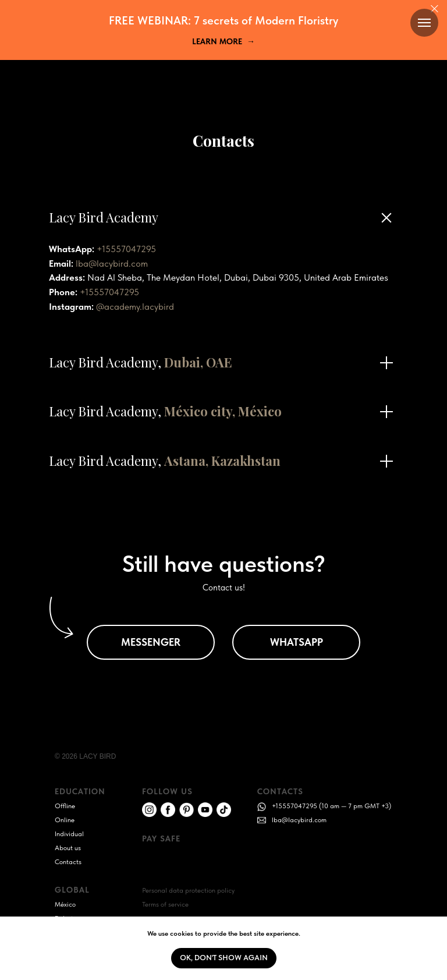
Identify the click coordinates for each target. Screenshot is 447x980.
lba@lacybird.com (112, 263)
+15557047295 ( (297, 806)
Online (65, 820)
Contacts (68, 862)
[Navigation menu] (424, 23)
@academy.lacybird (135, 307)
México (65, 904)
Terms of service (165, 904)
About (64, 848)
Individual (69, 834)
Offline (65, 806)
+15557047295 (126, 249)
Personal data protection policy (188, 890)
